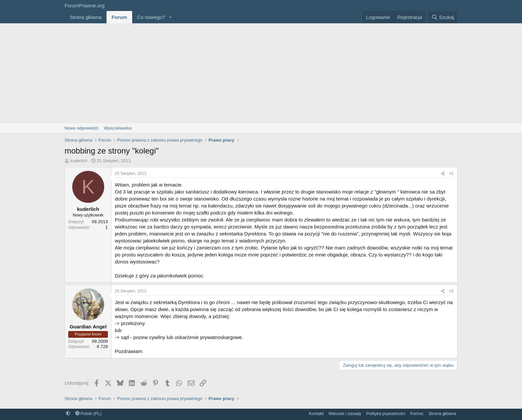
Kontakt (316, 414)
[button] (170, 17)
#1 (452, 174)
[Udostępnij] (443, 174)
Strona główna (86, 17)
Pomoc (417, 414)
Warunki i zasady (345, 414)
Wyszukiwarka (118, 128)
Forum (119, 17)
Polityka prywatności (386, 414)
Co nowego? (151, 17)
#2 (452, 291)
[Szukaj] (443, 17)
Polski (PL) (88, 414)
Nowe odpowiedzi (82, 128)
